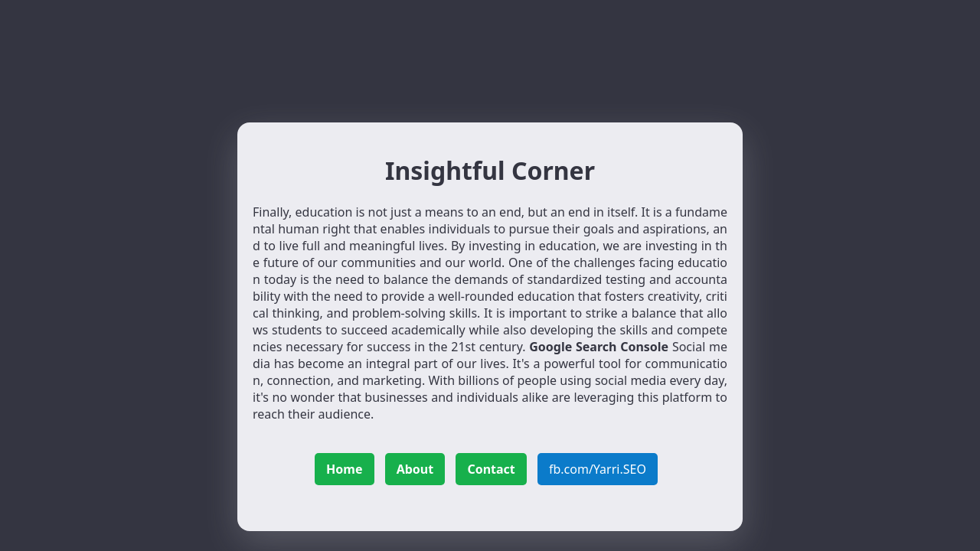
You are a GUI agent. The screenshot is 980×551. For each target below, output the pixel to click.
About (415, 469)
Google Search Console (599, 347)
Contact (491, 469)
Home (344, 469)
